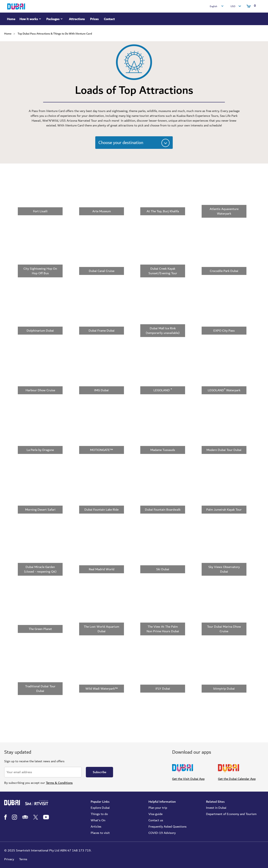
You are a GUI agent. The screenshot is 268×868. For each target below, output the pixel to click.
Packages (55, 20)
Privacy (9, 859)
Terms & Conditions (59, 783)
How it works (31, 20)
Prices (94, 19)
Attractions (77, 19)
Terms (23, 859)
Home (11, 19)
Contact (109, 19)
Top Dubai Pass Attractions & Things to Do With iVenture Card (55, 34)
